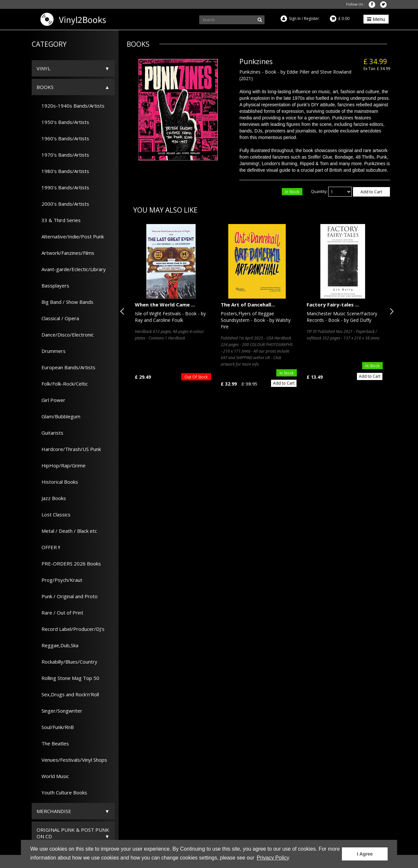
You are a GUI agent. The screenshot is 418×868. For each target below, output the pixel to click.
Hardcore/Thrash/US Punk (69, 449)
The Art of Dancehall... (248, 304)
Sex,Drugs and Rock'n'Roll (68, 694)
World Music (53, 776)
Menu (376, 19)
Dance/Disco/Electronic (65, 335)
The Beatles (53, 743)
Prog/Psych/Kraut (59, 580)
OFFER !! (48, 547)
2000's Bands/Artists (63, 204)
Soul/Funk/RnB (55, 727)
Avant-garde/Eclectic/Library (71, 269)
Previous (123, 311)
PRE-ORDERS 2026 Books (69, 564)
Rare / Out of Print (60, 613)
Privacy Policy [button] (273, 858)
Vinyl (43, 68)
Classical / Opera (58, 318)
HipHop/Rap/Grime (61, 465)
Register (312, 18)
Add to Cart (371, 192)
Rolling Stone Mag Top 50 (68, 678)
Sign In (295, 18)
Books (45, 87)
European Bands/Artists (66, 367)
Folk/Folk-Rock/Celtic (62, 384)
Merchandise (54, 811)
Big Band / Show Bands (65, 302)
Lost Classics (54, 514)
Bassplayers (53, 286)
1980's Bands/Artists (63, 171)
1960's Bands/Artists (63, 138)
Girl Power (51, 400)
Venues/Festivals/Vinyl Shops (72, 760)
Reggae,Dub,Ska (57, 645)
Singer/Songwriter (59, 711)
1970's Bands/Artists (63, 155)
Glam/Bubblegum (58, 416)
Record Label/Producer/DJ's (71, 629)
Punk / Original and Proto (67, 596)
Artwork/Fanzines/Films (65, 253)
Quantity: (319, 191)
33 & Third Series (59, 220)
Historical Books (57, 482)
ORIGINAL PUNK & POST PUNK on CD (73, 833)
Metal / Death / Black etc (67, 531)
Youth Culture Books (62, 792)
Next (390, 311)
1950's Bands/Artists (63, 122)
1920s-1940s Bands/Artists (71, 106)
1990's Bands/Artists (63, 187)
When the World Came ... (165, 304)
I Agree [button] (365, 854)
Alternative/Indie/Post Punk (70, 236)
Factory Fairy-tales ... (333, 304)
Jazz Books (51, 498)
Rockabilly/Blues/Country (67, 662)
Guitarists (50, 433)
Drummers (51, 351)
